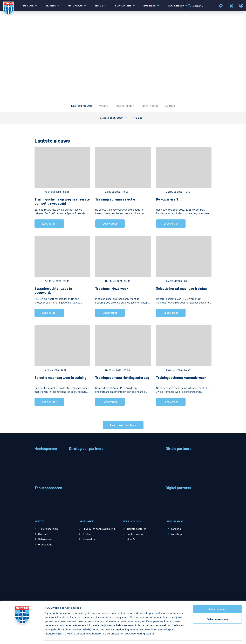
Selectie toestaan (218, 609)
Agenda (170, 106)
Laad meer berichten (123, 425)
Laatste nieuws (81, 106)
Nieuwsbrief (90, 539)
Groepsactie (45, 544)
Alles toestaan (217, 599)
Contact (87, 534)
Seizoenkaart (46, 539)
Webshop (176, 534)
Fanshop (176, 529)
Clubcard (43, 534)
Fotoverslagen (125, 106)
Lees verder (49, 223)
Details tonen (185, 637)
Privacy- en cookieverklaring (99, 529)
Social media (150, 106)
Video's (104, 106)
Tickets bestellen (48, 529)
